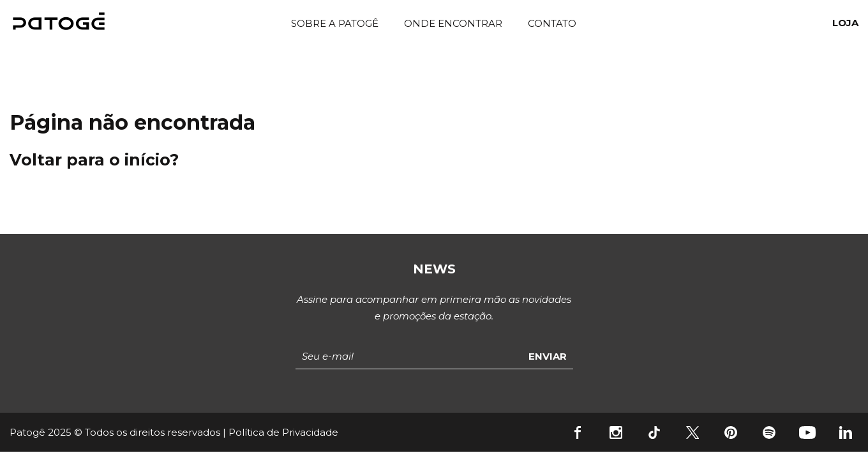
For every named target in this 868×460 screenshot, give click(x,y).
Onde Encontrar (453, 23)
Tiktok (654, 432)
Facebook (578, 432)
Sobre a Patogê (335, 23)
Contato (552, 23)
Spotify (769, 432)
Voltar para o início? (94, 160)
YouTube (807, 432)
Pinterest (731, 432)
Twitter (692, 432)
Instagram (616, 432)
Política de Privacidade (283, 432)
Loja (845, 23)
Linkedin (846, 432)
